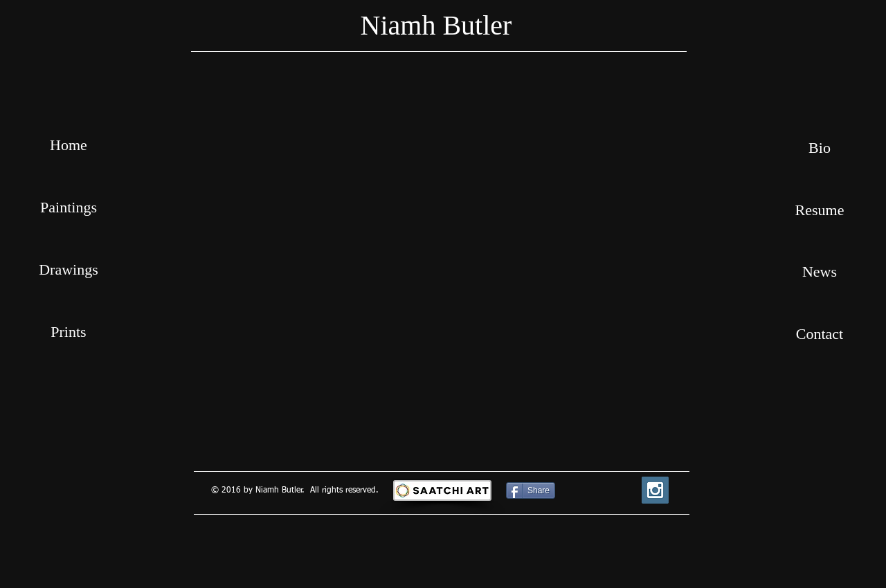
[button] (443, 261)
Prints (68, 332)
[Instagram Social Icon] (655, 490)
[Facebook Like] (596, 490)
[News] (820, 272)
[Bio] (820, 148)
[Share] (531, 490)
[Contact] (820, 334)
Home (69, 145)
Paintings (69, 207)
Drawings (69, 269)
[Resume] (820, 210)
